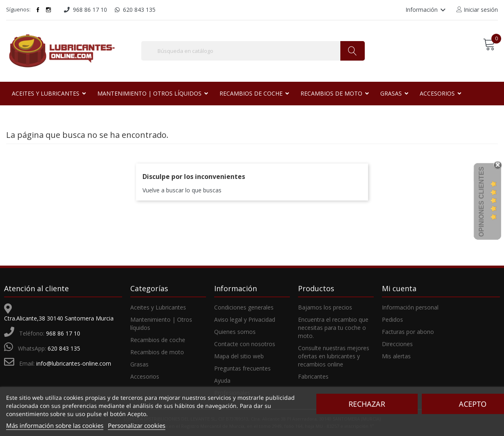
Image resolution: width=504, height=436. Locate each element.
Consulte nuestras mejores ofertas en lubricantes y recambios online (334, 356)
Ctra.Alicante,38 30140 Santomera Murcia (59, 318)
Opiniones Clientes (481, 202)
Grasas (139, 364)
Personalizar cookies (137, 425)
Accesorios (145, 376)
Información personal (410, 307)
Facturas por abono (408, 332)
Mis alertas (396, 356)
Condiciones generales (244, 307)
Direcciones (397, 344)
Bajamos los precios (325, 307)
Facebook (38, 10)
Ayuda (222, 380)
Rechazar (367, 404)
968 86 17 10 (63, 333)
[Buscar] (253, 51)
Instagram (48, 10)
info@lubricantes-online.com (74, 363)
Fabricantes (313, 376)
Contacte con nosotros (245, 344)
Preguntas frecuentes (242, 368)
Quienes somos (235, 332)
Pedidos (392, 319)
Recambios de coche (158, 340)
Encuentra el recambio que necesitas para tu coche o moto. (333, 328)
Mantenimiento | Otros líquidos (161, 324)
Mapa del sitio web (239, 356)
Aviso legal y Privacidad (245, 319)
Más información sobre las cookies (55, 425)
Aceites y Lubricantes (158, 307)
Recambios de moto (157, 352)
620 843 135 (64, 348)
